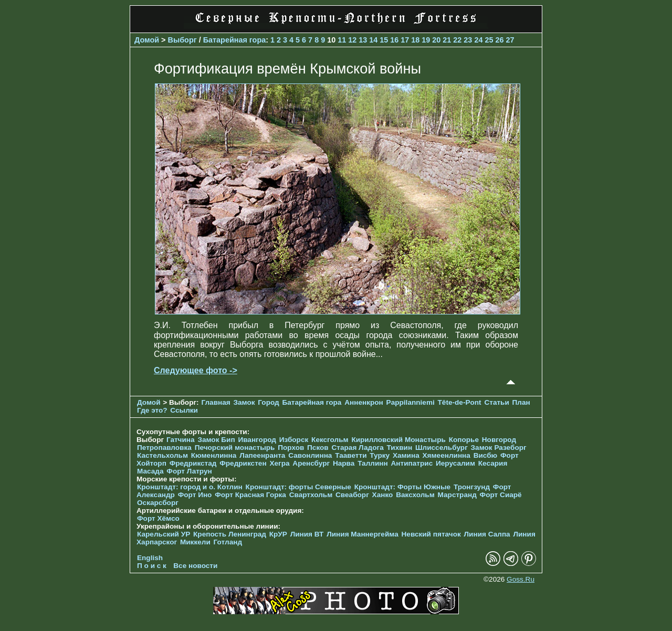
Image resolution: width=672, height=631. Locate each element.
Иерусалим (455, 463)
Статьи (496, 402)
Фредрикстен (243, 463)
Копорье (464, 440)
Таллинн (373, 463)
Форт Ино (195, 495)
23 (468, 40)
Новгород (499, 440)
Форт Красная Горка (250, 495)
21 (447, 40)
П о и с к (152, 566)
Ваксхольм (415, 495)
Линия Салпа (487, 534)
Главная (216, 402)
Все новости (195, 566)
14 (373, 40)
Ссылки (184, 410)
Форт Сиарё (501, 495)
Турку (380, 455)
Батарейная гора (235, 40)
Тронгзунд (472, 487)
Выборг (182, 40)
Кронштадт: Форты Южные (403, 487)
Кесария (493, 463)
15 (384, 40)
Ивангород (257, 440)
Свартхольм (311, 495)
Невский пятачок (431, 534)
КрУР (278, 534)
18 (415, 40)
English (150, 558)
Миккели (195, 542)
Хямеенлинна (447, 455)
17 (405, 40)
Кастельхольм (162, 455)
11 (342, 40)
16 (394, 40)
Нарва (344, 463)
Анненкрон (364, 402)
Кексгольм (330, 440)
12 (352, 40)
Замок (244, 402)
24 (478, 40)
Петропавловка (164, 448)
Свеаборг (352, 495)
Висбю (486, 455)
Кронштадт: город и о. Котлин (190, 487)
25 (489, 40)
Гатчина (181, 440)
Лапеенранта (262, 455)
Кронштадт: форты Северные (298, 487)
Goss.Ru (521, 579)
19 (426, 40)
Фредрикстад (193, 463)
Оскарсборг (158, 503)
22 (457, 40)
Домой (147, 40)
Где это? (152, 410)
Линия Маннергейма (363, 534)
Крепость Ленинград (230, 534)
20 (436, 40)
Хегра (279, 463)
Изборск (294, 440)
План (521, 402)
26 (499, 40)
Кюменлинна (214, 455)
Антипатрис (412, 463)
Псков (318, 448)
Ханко (383, 495)
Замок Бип (216, 440)
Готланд (228, 542)
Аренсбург (311, 463)
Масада (150, 471)
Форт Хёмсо (158, 518)
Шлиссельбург (442, 448)
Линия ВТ (307, 534)
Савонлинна (310, 455)
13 (363, 40)
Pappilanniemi (411, 402)
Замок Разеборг (499, 448)
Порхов (291, 448)
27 (510, 40)
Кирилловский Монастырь (398, 440)
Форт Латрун (189, 471)
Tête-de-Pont (460, 402)
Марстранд (457, 495)
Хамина (406, 455)
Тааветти (351, 455)
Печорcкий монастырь (235, 448)
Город (268, 402)
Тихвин (399, 448)
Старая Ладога (358, 448)
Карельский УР (164, 534)
